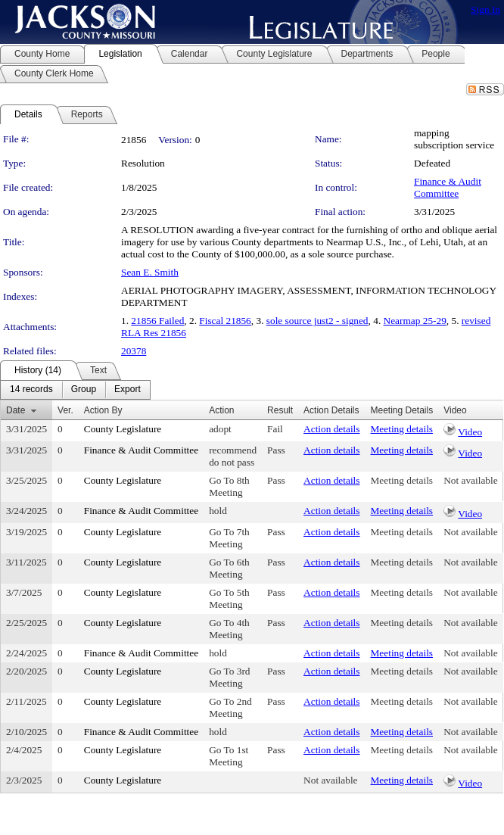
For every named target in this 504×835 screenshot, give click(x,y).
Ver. (65, 410)
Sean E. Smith (150, 272)
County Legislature (123, 429)
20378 (134, 351)
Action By (103, 410)
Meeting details (402, 429)
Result (280, 410)
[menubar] (75, 390)
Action (221, 410)
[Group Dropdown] (84, 390)
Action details (331, 429)
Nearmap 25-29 (415, 321)
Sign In (485, 9)
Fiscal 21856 (225, 321)
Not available (470, 480)
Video (470, 432)
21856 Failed (157, 321)
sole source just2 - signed (317, 321)
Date (16, 410)
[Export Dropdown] (128, 390)
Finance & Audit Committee (448, 187)
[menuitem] (31, 390)
